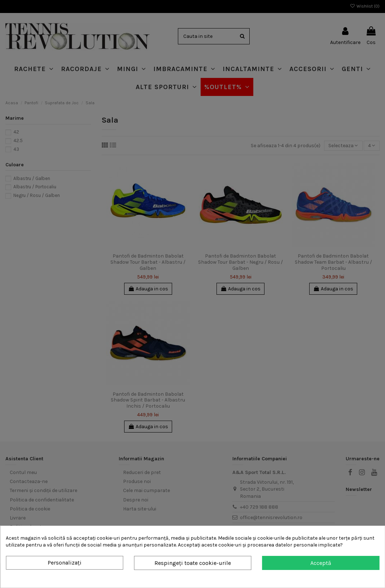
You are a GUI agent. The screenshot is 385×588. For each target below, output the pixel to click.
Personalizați (65, 563)
